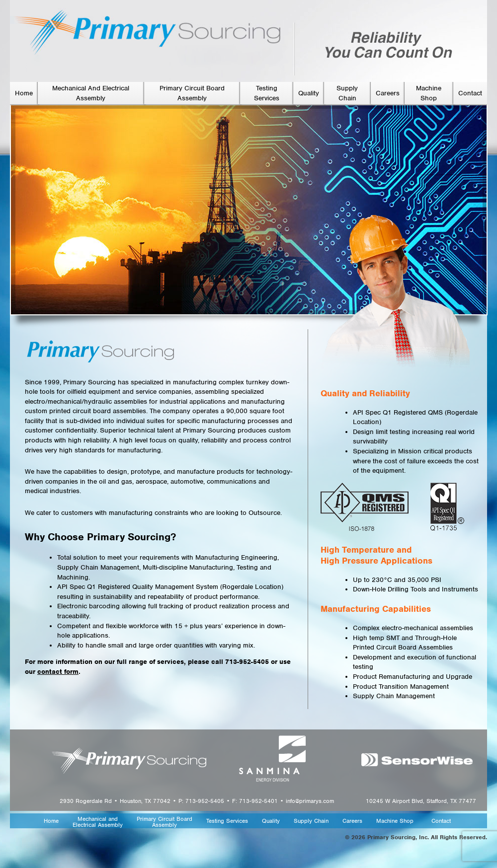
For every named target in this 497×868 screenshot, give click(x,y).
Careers (388, 93)
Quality (309, 93)
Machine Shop (395, 821)
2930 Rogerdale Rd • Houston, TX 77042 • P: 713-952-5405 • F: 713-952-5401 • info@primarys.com (197, 801)
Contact (470, 93)
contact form (58, 672)
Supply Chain (311, 821)
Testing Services (227, 821)
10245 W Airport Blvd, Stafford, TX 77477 (421, 801)
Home (24, 93)
